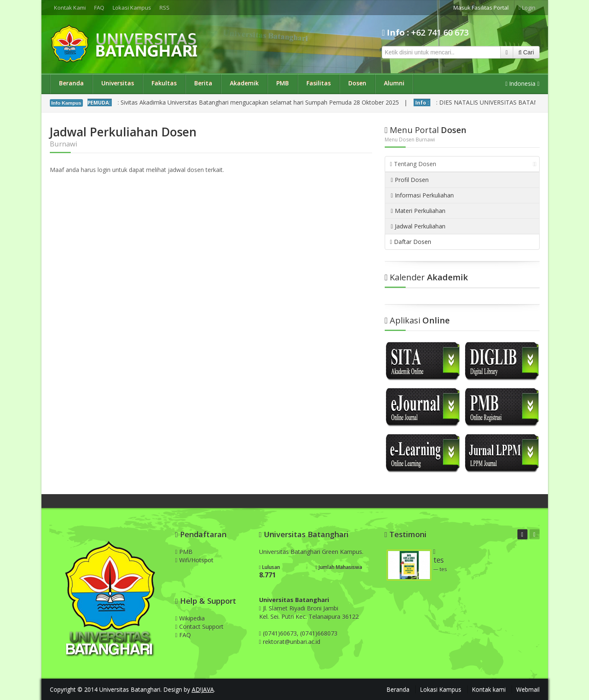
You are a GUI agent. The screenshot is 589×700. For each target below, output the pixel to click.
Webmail (528, 689)
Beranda (71, 83)
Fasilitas (319, 83)
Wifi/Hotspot (194, 560)
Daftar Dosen (411, 242)
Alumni (394, 83)
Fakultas (164, 83)
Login (527, 8)
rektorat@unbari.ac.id (292, 642)
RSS (165, 8)
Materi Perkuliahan (418, 211)
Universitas (118, 83)
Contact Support (199, 627)
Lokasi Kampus (132, 8)
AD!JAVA (203, 689)
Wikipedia (190, 618)
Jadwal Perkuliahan (418, 226)
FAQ (99, 8)
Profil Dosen (410, 180)
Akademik (244, 83)
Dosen (357, 83)
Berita (203, 83)
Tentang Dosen (463, 164)
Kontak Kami (70, 8)
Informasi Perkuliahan (422, 195)
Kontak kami (489, 689)
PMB (283, 83)
